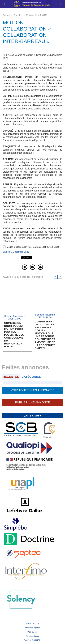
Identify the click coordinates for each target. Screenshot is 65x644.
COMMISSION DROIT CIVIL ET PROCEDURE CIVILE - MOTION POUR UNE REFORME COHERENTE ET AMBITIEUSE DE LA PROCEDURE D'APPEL (45, 335)
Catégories (31, 377)
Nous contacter (32, 636)
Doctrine (18, 15)
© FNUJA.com (32, 624)
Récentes (11, 377)
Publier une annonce (32, 402)
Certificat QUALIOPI (33, 640)
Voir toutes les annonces (33, 390)
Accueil (6, 15)
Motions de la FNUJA (37, 15)
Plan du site (32, 632)
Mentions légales (33, 628)
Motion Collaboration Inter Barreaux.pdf (26, 247)
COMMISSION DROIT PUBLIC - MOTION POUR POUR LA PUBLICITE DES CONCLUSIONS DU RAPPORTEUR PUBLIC (14, 335)
